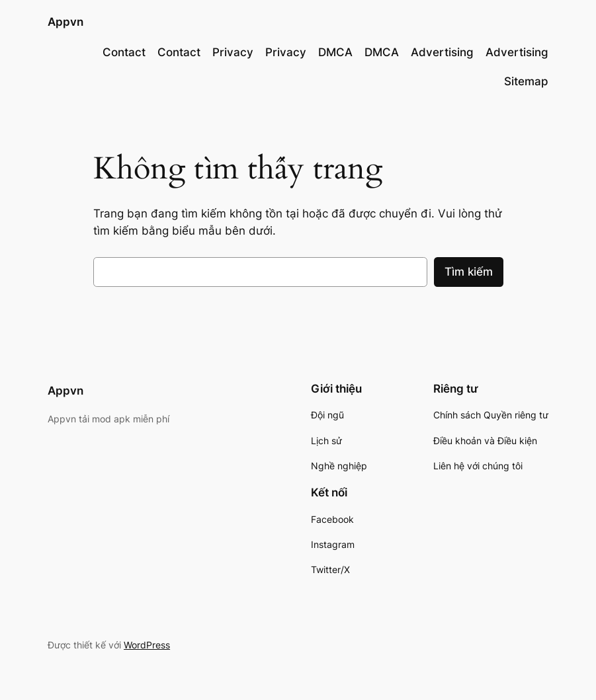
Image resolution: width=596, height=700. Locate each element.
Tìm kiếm (469, 272)
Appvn (65, 21)
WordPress (147, 645)
